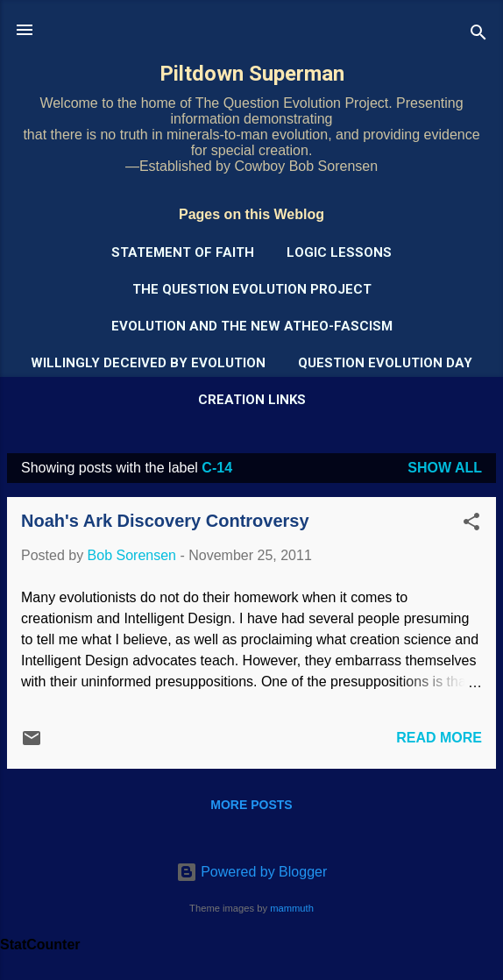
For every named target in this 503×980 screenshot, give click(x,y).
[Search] (478, 36)
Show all (445, 468)
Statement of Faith (183, 252)
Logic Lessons (339, 252)
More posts (251, 805)
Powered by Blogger (252, 872)
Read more (439, 738)
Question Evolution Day (385, 363)
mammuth (292, 908)
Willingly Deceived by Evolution (148, 363)
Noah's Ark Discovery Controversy (165, 521)
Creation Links (252, 400)
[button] (471, 525)
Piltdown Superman (252, 74)
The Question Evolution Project (252, 289)
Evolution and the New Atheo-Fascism (252, 326)
